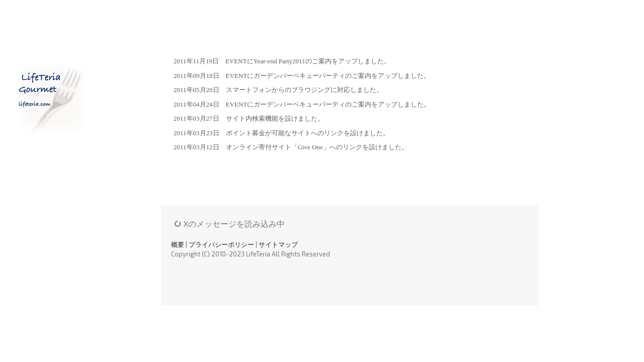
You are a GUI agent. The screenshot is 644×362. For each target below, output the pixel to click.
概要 (178, 244)
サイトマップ (278, 244)
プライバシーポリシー (221, 244)
